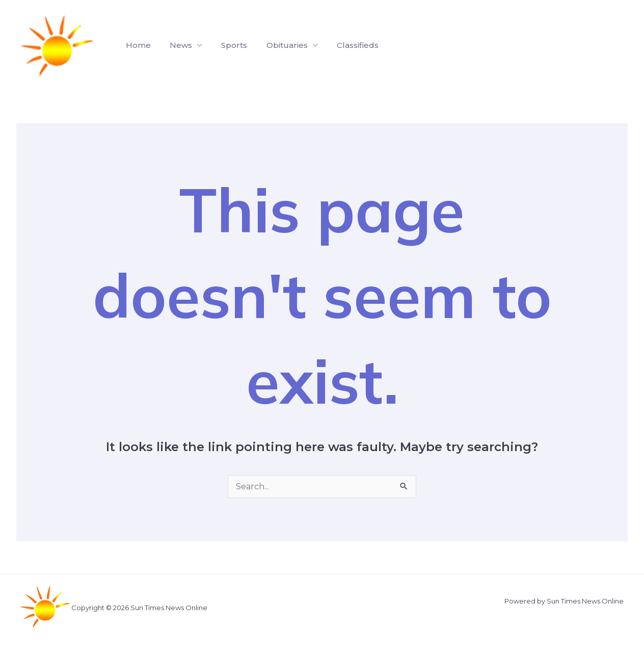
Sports (227, 45)
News (177, 45)
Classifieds (345, 45)
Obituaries (277, 45)
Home (137, 45)
